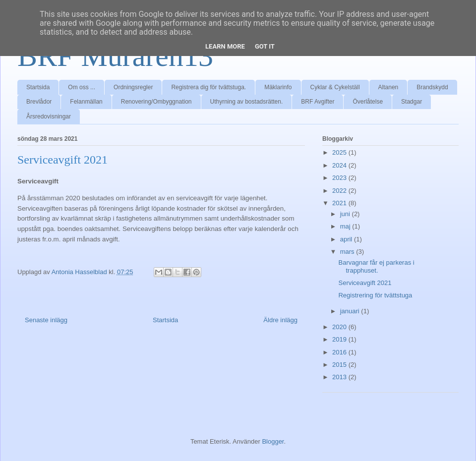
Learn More (225, 46)
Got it (265, 46)
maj (346, 226)
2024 (340, 165)
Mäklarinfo (278, 87)
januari (351, 311)
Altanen (388, 87)
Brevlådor (39, 102)
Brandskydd (432, 87)
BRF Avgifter (318, 102)
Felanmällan (86, 102)
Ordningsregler (133, 87)
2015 (340, 365)
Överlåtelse (368, 102)
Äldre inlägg (280, 320)
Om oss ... (82, 87)
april (347, 239)
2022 (340, 191)
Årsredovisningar (49, 116)
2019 (340, 339)
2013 (340, 377)
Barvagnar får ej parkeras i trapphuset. (376, 266)
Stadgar (412, 102)
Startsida (38, 87)
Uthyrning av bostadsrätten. (247, 102)
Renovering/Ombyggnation (156, 102)
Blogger (273, 441)
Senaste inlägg (46, 320)
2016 (340, 352)
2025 (340, 152)
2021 (340, 203)
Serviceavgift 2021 (365, 283)
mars (348, 252)
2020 (340, 327)
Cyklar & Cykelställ (335, 87)
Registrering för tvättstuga (375, 295)
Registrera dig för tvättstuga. (208, 87)
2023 (340, 178)
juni (346, 214)
